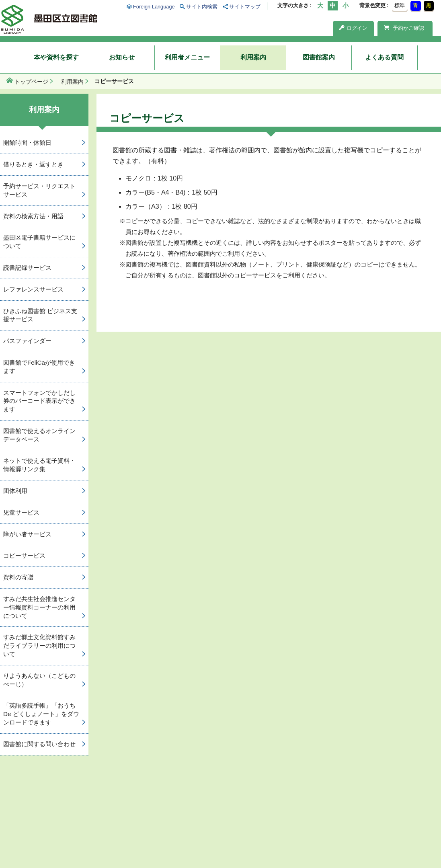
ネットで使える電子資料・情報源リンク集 (39, 465)
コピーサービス (24, 555)
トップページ (31, 82)
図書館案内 (319, 57)
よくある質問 (384, 57)
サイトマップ (245, 7)
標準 (400, 5)
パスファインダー (27, 341)
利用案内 (253, 57)
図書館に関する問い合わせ (39, 744)
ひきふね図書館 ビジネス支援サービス (40, 315)
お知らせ (122, 57)
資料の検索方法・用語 (33, 216)
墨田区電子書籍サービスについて (39, 242)
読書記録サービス (27, 268)
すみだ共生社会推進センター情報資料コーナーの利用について (39, 607)
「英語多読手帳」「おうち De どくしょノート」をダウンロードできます (41, 714)
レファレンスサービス (33, 289)
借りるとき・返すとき (33, 164)
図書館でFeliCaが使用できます (39, 367)
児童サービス (21, 512)
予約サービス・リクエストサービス (39, 190)
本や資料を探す (56, 57)
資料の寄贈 (18, 577)
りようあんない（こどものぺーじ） (39, 680)
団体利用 (15, 491)
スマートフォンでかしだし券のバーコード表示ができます (39, 401)
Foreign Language (154, 7)
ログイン (353, 28)
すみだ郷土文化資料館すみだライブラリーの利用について (39, 645)
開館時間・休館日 (27, 143)
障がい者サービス (27, 534)
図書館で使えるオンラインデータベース (39, 435)
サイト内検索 (202, 7)
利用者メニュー (187, 57)
